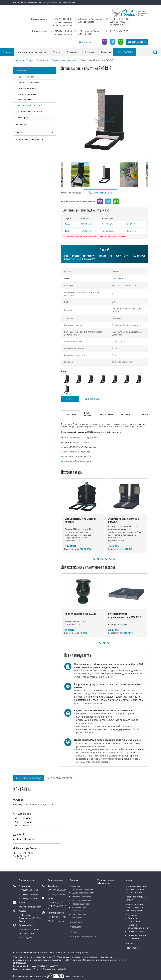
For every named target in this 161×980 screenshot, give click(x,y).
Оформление (106, 414)
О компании (131, 915)
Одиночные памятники (28, 83)
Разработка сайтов (74, 976)
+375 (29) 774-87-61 (63, 26)
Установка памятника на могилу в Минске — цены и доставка (137, 889)
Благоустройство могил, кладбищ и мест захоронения (135, 907)
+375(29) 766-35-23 (63, 34)
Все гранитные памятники (30, 111)
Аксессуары (21, 125)
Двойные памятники (27, 88)
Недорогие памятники (28, 77)
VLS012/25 (76, 259)
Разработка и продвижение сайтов (30, 976)
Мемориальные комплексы (29, 139)
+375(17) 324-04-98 (63, 31)
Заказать (70, 399)
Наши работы (132, 948)
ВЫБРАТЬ (131, 224)
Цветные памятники (27, 94)
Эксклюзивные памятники (30, 105)
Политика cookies (136, 932)
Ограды (20, 132)
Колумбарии (22, 117)
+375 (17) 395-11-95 (63, 19)
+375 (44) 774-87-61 (63, 22)
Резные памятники (26, 100)
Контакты (130, 943)
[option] (104, 120)
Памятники (21, 70)
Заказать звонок (137, 42)
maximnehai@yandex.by (24, 839)
